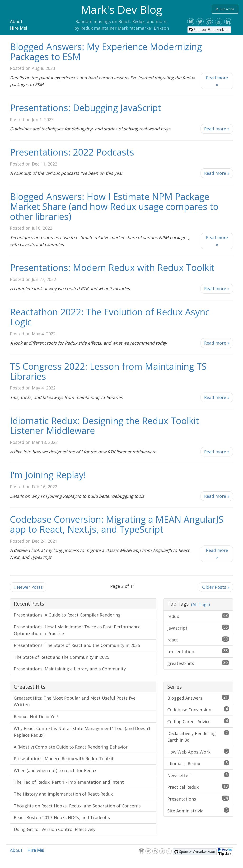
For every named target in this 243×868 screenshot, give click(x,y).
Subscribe (225, 9)
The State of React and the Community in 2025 (61, 657)
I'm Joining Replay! (48, 475)
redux (198, 616)
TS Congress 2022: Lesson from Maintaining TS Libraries (108, 371)
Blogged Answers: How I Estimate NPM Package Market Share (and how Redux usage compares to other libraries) (114, 206)
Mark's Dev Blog (121, 9)
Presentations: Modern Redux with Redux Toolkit (112, 267)
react (198, 640)
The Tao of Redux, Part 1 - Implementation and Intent (69, 782)
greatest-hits (198, 663)
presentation (198, 651)
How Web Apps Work (198, 752)
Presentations (198, 799)
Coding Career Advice (198, 721)
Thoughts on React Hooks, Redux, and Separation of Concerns (77, 806)
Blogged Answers (198, 698)
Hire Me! (18, 28)
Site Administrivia (198, 811)
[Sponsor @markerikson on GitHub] (209, 30)
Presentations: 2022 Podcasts (72, 152)
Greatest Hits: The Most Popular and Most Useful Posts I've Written (75, 701)
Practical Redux (198, 787)
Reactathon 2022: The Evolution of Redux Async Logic (110, 317)
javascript (198, 628)
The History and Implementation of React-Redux (63, 794)
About (16, 21)
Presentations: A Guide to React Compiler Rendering (67, 615)
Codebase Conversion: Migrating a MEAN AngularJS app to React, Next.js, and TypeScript (117, 524)
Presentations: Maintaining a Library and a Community (70, 669)
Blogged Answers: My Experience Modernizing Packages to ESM (106, 52)
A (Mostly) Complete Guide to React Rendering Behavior (71, 747)
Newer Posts (28, 587)
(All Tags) (200, 604)
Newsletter (198, 775)
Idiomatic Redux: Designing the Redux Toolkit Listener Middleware (105, 426)
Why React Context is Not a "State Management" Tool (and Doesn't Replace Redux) (82, 732)
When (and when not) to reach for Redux (55, 770)
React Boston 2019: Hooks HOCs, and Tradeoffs (62, 817)
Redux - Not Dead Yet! (36, 716)
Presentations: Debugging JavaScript (86, 108)
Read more (217, 81)
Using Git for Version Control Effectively (55, 829)
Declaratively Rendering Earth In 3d (198, 737)
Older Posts (216, 587)
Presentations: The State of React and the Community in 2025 (77, 645)
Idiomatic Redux (198, 763)
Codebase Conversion (198, 709)
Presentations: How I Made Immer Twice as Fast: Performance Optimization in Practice (77, 630)
